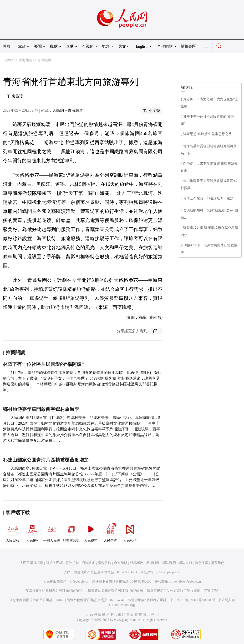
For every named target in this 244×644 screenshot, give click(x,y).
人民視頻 (91, 532)
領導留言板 (71, 532)
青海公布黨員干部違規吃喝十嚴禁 (208, 198)
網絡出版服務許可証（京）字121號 (162, 600)
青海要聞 (44, 60)
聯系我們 (218, 563)
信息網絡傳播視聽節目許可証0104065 (37, 600)
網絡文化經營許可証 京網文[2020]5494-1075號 (101, 600)
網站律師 (185, 563)
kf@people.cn (79, 581)
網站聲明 (169, 563)
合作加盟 (121, 563)
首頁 (7, 46)
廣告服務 (104, 563)
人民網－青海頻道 (68, 110)
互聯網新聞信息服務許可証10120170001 (55, 591)
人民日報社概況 (31, 563)
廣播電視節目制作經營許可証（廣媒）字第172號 (183, 591)
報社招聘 (72, 563)
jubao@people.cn (168, 572)
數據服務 (153, 563)
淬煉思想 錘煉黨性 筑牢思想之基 (207, 134)
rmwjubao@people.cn (186, 581)
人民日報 (13, 532)
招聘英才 (88, 563)
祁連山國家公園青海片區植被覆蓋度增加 (46, 460)
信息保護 (201, 563)
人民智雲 (110, 532)
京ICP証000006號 (203, 600)
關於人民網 (54, 563)
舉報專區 (188, 46)
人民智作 (130, 532)
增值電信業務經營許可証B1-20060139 (115, 591)
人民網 (9, 60)
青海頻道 (25, 60)
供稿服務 (137, 563)
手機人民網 (52, 532)
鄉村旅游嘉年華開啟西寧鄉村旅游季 (41, 409)
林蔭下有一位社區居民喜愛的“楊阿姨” (43, 364)
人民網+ (32, 532)
